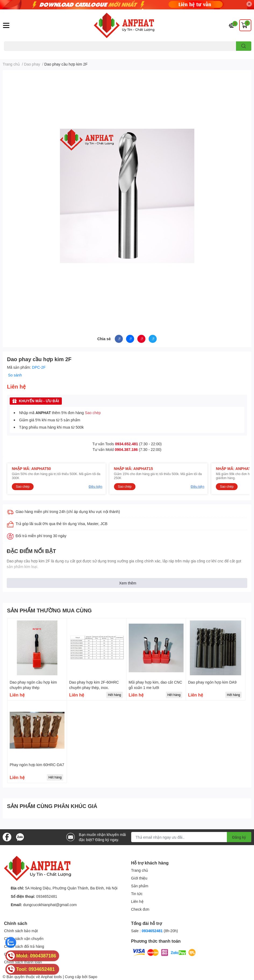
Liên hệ (137, 901)
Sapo (93, 977)
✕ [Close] (249, 4)
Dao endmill (12, 54)
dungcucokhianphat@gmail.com (50, 905)
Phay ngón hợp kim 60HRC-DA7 (37, 765)
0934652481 (47, 896)
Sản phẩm (140, 886)
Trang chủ (140, 870)
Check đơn (140, 909)
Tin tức (137, 894)
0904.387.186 (126, 449)
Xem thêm (128, 583)
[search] (244, 46)
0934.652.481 (127, 444)
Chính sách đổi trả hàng (24, 946)
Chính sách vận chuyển (24, 938)
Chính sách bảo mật (21, 931)
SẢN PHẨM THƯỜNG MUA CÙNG (49, 610)
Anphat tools (51, 977)
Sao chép (93, 413)
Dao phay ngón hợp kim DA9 (212, 682)
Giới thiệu (139, 878)
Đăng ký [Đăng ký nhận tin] (239, 837)
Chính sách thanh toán (23, 962)
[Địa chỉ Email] (191, 837)
